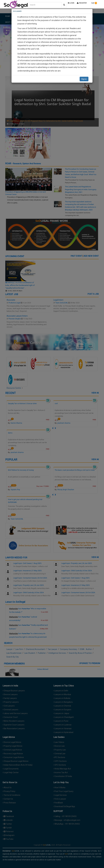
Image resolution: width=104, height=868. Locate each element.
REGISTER (82, 3)
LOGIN (71, 3)
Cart (93, 3)
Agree (84, 79)
